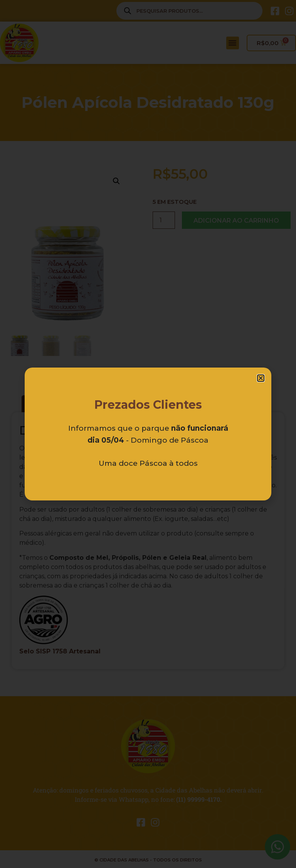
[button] (261, 378)
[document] (148, 434)
